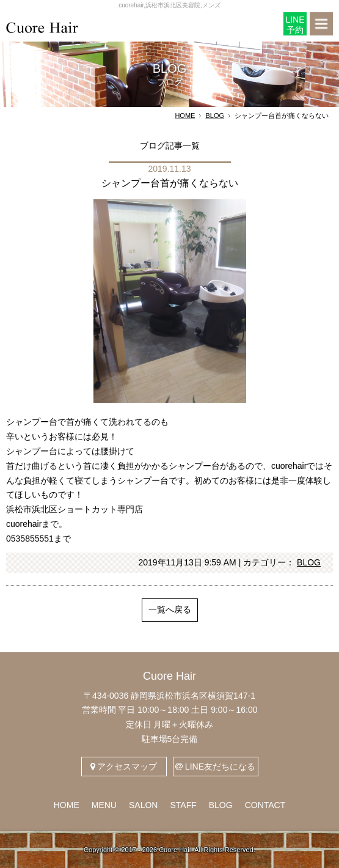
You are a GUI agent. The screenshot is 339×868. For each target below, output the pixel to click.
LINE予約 (295, 25)
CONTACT (265, 805)
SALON (143, 805)
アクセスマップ (124, 767)
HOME (185, 116)
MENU (104, 805)
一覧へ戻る (170, 609)
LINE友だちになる (215, 767)
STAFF (183, 805)
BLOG (215, 116)
